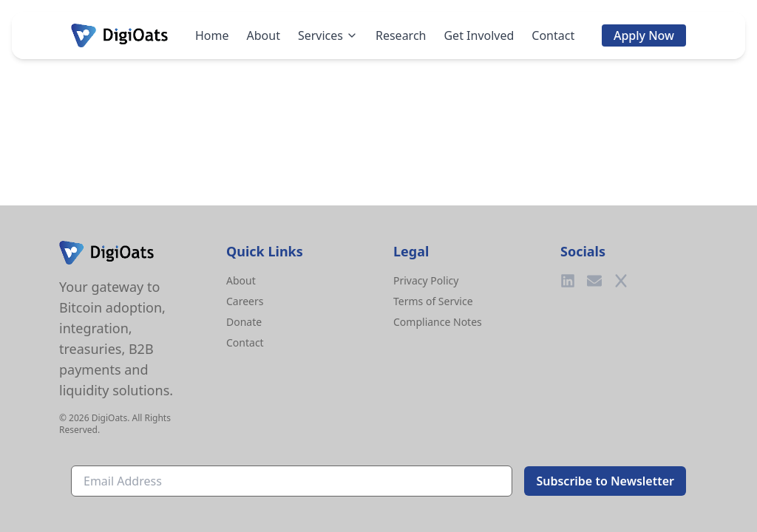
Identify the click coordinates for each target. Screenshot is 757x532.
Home (212, 35)
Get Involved (479, 35)
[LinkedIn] (568, 281)
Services (328, 35)
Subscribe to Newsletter (605, 481)
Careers (245, 301)
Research (401, 35)
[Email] (594, 281)
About (264, 35)
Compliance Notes (438, 322)
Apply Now (644, 35)
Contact (553, 35)
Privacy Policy (426, 280)
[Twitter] (621, 281)
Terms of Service (433, 301)
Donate (244, 322)
